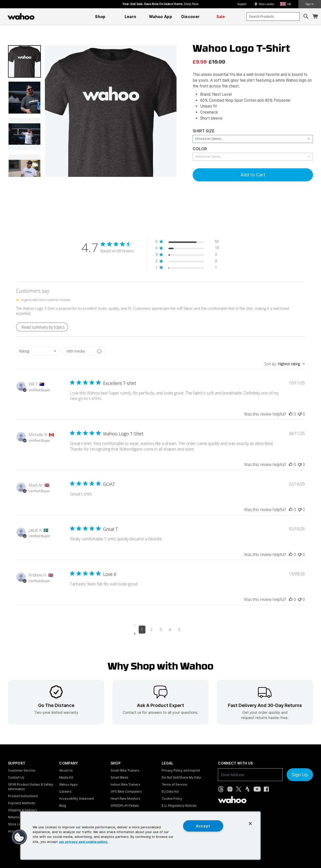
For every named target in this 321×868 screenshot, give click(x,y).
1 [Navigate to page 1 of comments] (142, 630)
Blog (63, 806)
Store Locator (266, 4)
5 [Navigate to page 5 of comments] (179, 630)
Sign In (310, 4)
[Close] (250, 824)
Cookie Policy (172, 799)
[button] (287, 4)
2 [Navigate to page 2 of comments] (151, 630)
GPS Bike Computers (126, 792)
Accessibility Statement (77, 799)
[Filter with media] (84, 351)
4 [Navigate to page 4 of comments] (170, 630)
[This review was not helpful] (300, 414)
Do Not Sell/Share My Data (181, 777)
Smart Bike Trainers (125, 770)
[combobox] (273, 16)
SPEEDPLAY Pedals (125, 806)
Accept (203, 826)
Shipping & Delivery (23, 810)
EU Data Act (170, 792)
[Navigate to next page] (161, 634)
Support (242, 4)
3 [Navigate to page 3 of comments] (161, 630)
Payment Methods (22, 803)
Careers (65, 792)
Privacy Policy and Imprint (181, 770)
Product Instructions (23, 796)
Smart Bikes (119, 777)
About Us (66, 770)
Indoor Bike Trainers (126, 784)
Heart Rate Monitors (126, 799)
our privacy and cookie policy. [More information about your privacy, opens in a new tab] (84, 841)
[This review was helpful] (291, 414)
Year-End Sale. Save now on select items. (160, 4)
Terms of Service (174, 784)
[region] (140, 836)
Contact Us (16, 777)
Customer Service (22, 770)
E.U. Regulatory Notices (179, 806)
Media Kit (66, 777)
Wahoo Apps (68, 784)
